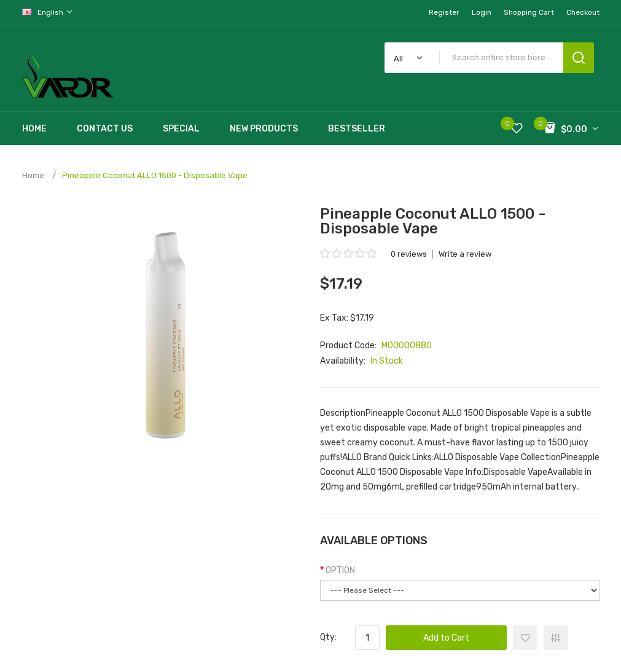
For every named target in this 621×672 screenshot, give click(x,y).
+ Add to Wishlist (525, 638)
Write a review (465, 254)
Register (444, 12)
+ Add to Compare (556, 638)
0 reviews (409, 254)
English (48, 12)
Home (33, 175)
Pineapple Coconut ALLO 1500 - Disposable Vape (155, 175)
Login (482, 12)
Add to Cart (446, 638)
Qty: (328, 637)
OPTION (340, 570)
